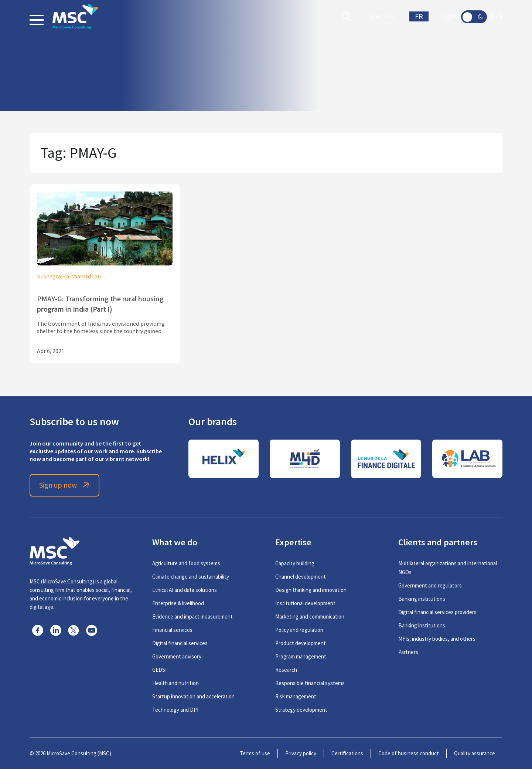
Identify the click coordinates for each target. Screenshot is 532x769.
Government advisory (177, 656)
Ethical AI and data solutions (185, 590)
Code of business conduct (409, 753)
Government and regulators (430, 585)
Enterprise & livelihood (178, 603)
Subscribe (382, 17)
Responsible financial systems (310, 683)
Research (286, 670)
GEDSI (159, 670)
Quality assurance (475, 753)
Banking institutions (422, 599)
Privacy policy (301, 753)
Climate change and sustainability (191, 577)
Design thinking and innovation (311, 590)
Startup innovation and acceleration (193, 696)
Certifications (347, 753)
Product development (301, 643)
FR (419, 16)
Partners (408, 652)
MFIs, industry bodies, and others (437, 639)
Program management (301, 656)
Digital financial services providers (437, 612)
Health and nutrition (175, 683)
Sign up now (65, 485)
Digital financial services (180, 643)
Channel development (301, 577)
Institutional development (305, 603)
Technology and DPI (175, 710)
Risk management (296, 696)
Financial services (172, 630)
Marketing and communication (310, 616)
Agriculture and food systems (186, 563)
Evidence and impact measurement (192, 616)
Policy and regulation (299, 630)
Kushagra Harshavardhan (69, 277)
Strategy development (301, 710)
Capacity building (295, 563)
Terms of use (255, 753)
